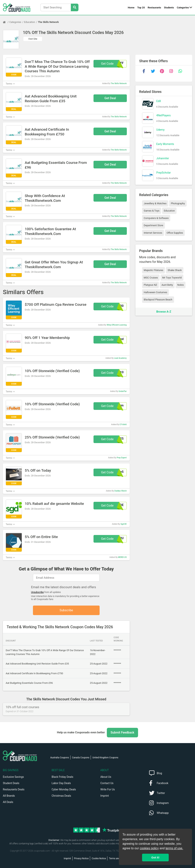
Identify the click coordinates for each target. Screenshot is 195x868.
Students (169, 8)
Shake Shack (175, 270)
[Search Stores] (75, 7)
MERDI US (122, 557)
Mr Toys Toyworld (172, 278)
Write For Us (108, 789)
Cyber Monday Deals (64, 789)
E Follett (123, 424)
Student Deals (11, 783)
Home (131, 8)
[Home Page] (6, 22)
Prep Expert (122, 458)
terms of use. (174, 848)
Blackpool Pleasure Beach (158, 300)
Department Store (153, 225)
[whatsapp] (180, 71)
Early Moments (165, 144)
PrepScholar (164, 173)
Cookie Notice (99, 858)
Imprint (105, 796)
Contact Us (107, 783)
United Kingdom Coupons (105, 758)
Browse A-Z (164, 312)
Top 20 (141, 8)
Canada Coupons (81, 758)
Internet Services (153, 233)
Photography (178, 203)
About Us (106, 777)
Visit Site (33, 39)
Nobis (181, 285)
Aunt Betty (167, 285)
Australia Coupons (60, 758)
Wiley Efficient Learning (117, 325)
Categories (183, 8)
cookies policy (149, 848)
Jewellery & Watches (155, 203)
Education (30, 22)
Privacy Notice (81, 858)
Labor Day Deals (61, 783)
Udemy (160, 130)
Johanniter (163, 158)
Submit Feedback (122, 732)
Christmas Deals (61, 796)
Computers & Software (156, 218)
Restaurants (155, 8)
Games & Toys (152, 211)
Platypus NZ (150, 285)
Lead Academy (120, 358)
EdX (159, 101)
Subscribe (66, 610)
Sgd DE (124, 524)
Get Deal (110, 98)
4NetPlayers (164, 115)
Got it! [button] (155, 858)
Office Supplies (175, 233)
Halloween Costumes (155, 292)
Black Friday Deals (62, 777)
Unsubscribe (37, 592)
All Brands (9, 796)
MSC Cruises (151, 278)
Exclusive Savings (13, 777)
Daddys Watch (121, 491)
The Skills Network (48, 22)
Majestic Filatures (153, 270)
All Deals (8, 802)
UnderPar (123, 391)
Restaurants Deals (14, 789)
